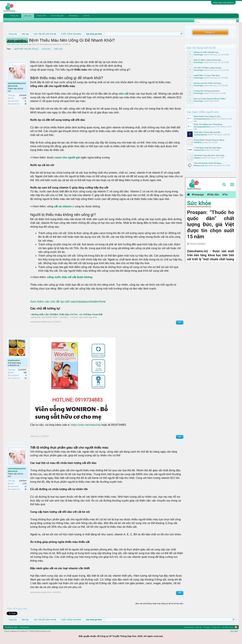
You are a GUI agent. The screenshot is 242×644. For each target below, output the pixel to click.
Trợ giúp (206, 627)
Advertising (73, 16)
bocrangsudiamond (202, 119)
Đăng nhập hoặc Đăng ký (223, 3)
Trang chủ (14, 16)
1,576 (24, 98)
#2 (180, 437)
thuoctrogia (198, 55)
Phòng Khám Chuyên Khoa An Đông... (210, 140)
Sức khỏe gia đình (28, 44)
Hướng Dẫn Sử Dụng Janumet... (207, 91)
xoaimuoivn (14, 360)
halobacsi (198, 142)
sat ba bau (46, 49)
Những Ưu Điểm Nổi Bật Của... (207, 52)
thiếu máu (58, 49)
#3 (180, 593)
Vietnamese (24, 627)
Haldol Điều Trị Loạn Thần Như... (207, 75)
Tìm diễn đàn (12, 20)
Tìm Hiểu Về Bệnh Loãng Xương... (208, 68)
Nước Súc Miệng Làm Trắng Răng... (209, 124)
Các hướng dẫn (57, 16)
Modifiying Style (11, 627)
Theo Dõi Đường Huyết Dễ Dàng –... (209, 163)
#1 (180, 322)
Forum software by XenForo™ (27, 631)
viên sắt (124, 94)
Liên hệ (86, 16)
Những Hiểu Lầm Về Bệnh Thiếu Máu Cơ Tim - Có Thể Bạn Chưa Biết (67, 314)
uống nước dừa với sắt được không (70, 277)
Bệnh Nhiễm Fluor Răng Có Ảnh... (208, 116)
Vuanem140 (199, 150)
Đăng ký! (210, 32)
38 (25, 104)
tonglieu (197, 158)
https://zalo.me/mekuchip (86, 425)
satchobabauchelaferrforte (50, 44)
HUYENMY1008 (49, 317)
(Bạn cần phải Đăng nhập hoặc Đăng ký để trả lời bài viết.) (159, 604)
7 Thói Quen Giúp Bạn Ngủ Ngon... (208, 148)
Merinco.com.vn (200, 165)
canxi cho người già (67, 158)
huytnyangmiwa (200, 135)
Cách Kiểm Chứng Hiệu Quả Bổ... (208, 132)
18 (25, 378)
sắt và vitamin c (64, 206)
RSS (236, 627)
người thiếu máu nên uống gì (26, 49)
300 (25, 373)
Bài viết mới (25, 20)
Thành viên (41, 16)
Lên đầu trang (227, 627)
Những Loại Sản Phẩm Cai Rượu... (208, 83)
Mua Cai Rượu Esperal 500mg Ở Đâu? (210, 99)
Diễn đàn (28, 16)
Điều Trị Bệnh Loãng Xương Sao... (208, 60)
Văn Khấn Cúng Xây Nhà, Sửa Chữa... (210, 155)
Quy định (234, 631)
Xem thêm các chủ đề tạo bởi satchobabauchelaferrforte (68, 302)
